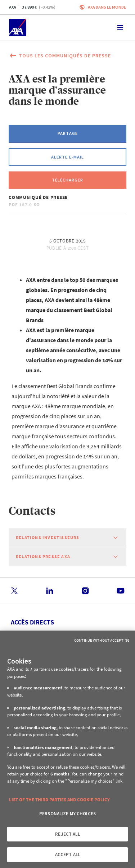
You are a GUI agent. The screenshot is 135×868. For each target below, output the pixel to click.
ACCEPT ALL (67, 855)
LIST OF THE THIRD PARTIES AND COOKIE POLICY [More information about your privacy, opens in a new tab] (59, 800)
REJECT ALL (67, 834)
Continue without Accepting (102, 640)
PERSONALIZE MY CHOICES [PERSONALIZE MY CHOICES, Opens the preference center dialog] (67, 814)
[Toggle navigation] (120, 28)
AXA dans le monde (107, 7)
